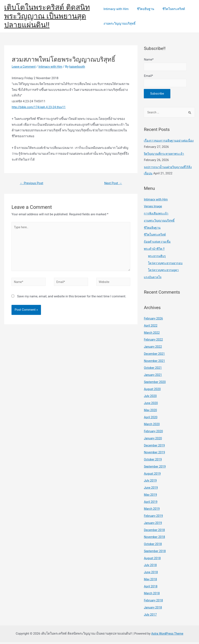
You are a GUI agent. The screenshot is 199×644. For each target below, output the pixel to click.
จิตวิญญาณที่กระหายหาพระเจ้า (165, 156)
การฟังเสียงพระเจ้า (156, 215)
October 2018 (153, 546)
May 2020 (151, 412)
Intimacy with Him (116, 9)
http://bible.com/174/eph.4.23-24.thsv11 (40, 107)
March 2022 (152, 334)
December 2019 (155, 447)
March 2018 (152, 595)
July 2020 (151, 398)
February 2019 (154, 518)
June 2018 (151, 574)
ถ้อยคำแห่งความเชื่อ (158, 243)
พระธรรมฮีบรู (157, 258)
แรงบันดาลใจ (153, 279)
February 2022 (154, 341)
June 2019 (151, 489)
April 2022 (151, 327)
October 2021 (153, 370)
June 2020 (151, 405)
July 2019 (151, 482)
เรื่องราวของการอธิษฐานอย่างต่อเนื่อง (169, 142)
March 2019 (152, 511)
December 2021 (155, 355)
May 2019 (151, 496)
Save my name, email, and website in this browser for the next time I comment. (72, 300)
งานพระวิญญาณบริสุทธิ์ (119, 24)
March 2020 (152, 426)
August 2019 (153, 475)
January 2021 (153, 377)
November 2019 (155, 454)
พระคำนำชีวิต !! (154, 250)
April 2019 (151, 503)
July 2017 (151, 616)
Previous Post (32, 183)
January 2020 (153, 440)
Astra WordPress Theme (167, 635)
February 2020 (154, 433)
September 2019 (155, 468)
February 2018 (154, 602)
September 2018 (155, 553)
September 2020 (155, 384)
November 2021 (155, 363)
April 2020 (151, 419)
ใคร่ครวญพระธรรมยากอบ (166, 265)
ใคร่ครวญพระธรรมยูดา (164, 272)
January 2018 (153, 609)
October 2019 (153, 461)
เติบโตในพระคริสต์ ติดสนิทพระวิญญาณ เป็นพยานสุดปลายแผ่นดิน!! (47, 16)
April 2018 (151, 588)
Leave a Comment (24, 67)
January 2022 (153, 349)
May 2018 (151, 581)
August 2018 (153, 560)
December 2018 (155, 532)
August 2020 (153, 391)
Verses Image (153, 208)
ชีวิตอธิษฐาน (143, 9)
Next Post (112, 183)
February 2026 (154, 320)
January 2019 (153, 525)
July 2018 (151, 567)
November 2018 (155, 539)
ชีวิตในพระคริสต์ (170, 9)
